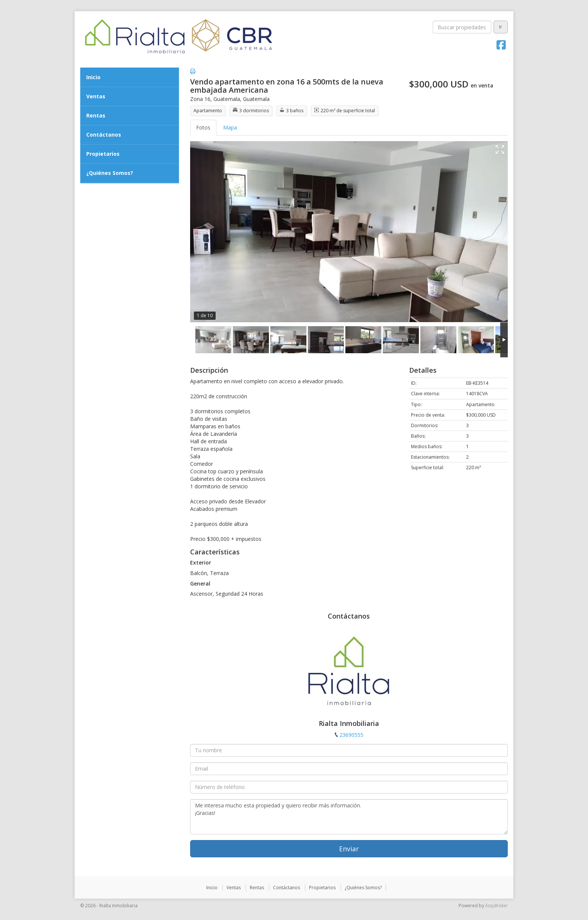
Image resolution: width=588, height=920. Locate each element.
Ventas (96, 96)
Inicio (93, 77)
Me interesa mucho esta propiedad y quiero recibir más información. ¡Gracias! (349, 817)
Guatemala (227, 99)
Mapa (230, 127)
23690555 (351, 735)
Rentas (96, 115)
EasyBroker (496, 906)
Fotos (203, 127)
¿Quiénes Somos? (110, 173)
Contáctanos (104, 135)
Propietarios (103, 154)
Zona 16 (200, 99)
